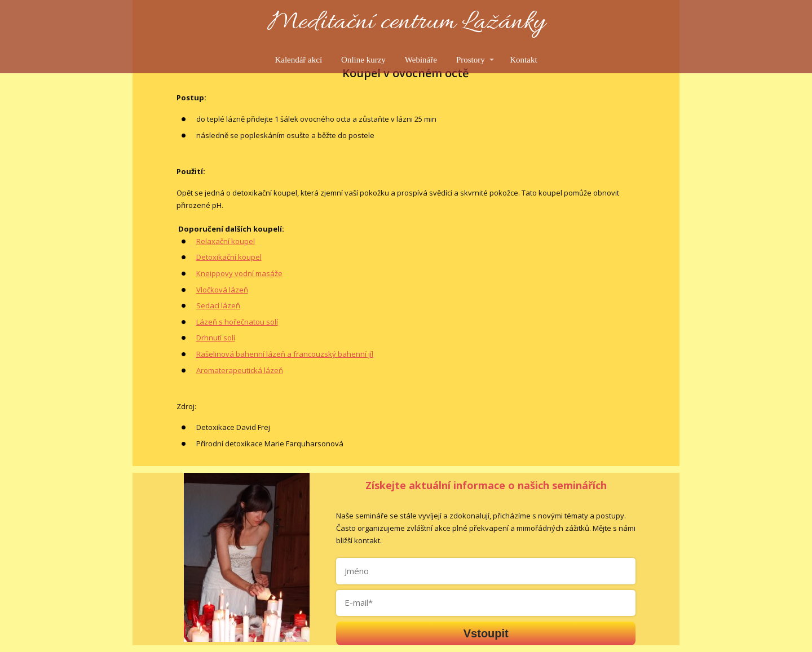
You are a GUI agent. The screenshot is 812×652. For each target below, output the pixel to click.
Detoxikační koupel (229, 257)
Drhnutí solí (216, 338)
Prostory (471, 60)
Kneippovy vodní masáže (239, 273)
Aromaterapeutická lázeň (240, 370)
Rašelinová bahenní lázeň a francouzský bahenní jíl (285, 354)
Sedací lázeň (218, 305)
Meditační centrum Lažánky (406, 23)
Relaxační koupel (226, 241)
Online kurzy (363, 60)
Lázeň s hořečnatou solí (237, 322)
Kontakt (523, 60)
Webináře (421, 60)
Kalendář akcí (298, 60)
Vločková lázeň (222, 290)
